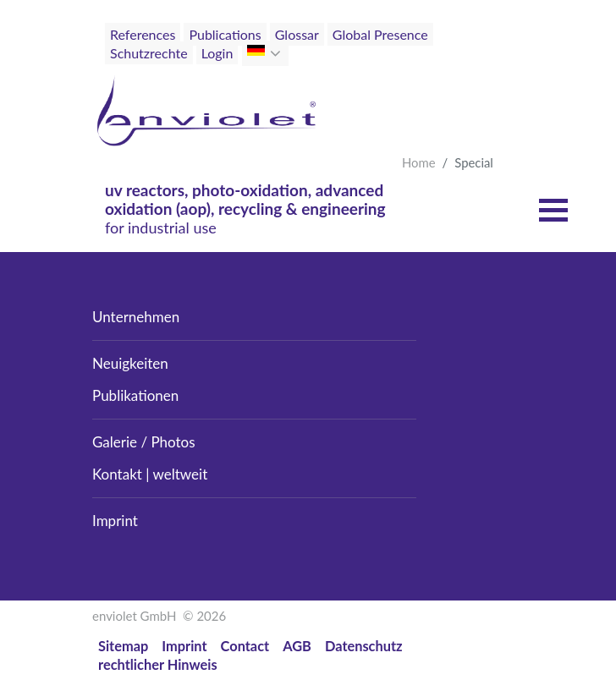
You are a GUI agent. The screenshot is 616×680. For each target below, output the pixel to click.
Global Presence (380, 34)
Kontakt (117, 474)
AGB (297, 646)
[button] (277, 53)
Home (419, 162)
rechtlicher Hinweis (158, 664)
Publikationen (135, 395)
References (143, 34)
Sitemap (123, 646)
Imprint (115, 521)
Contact (245, 646)
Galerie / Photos (144, 442)
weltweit (181, 474)
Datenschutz (364, 646)
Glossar (297, 34)
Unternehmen (136, 317)
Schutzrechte (149, 53)
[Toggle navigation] (487, 66)
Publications (225, 34)
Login (217, 53)
